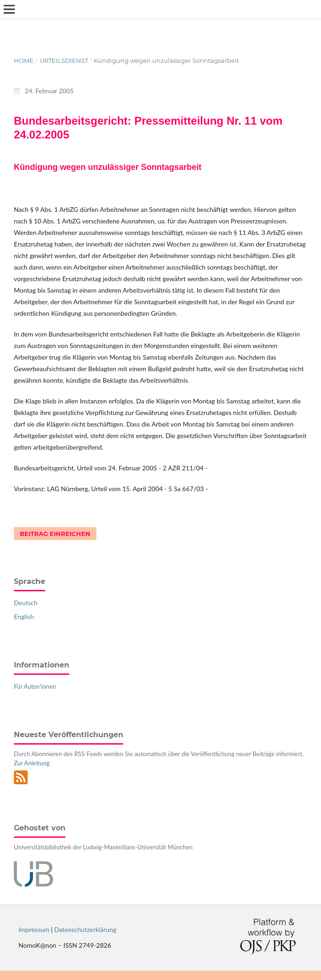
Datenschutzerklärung (86, 929)
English (24, 616)
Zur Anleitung (32, 763)
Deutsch (26, 603)
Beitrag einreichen (55, 534)
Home (24, 60)
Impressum (34, 929)
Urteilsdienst (64, 60)
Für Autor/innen (35, 686)
